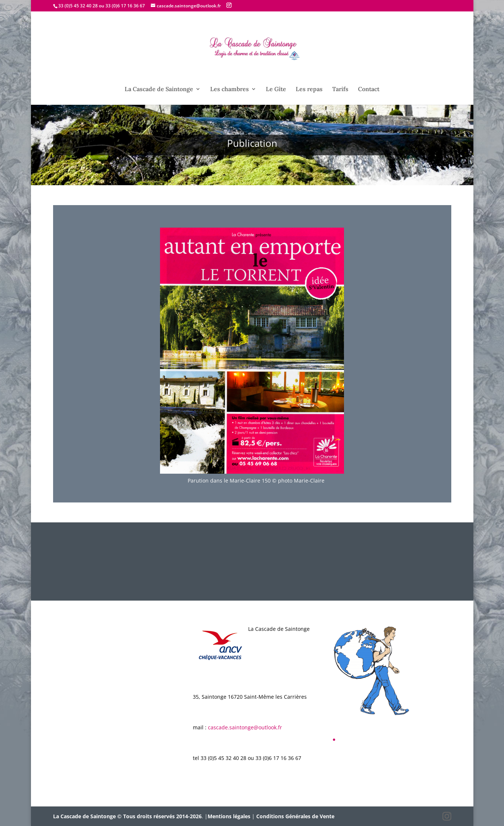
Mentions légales (229, 816)
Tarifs (340, 89)
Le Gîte (276, 89)
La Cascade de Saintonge (159, 89)
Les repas (309, 89)
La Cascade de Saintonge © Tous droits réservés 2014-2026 (127, 816)
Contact (369, 89)
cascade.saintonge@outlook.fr (245, 727)
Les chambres (230, 89)
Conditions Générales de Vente (295, 816)
